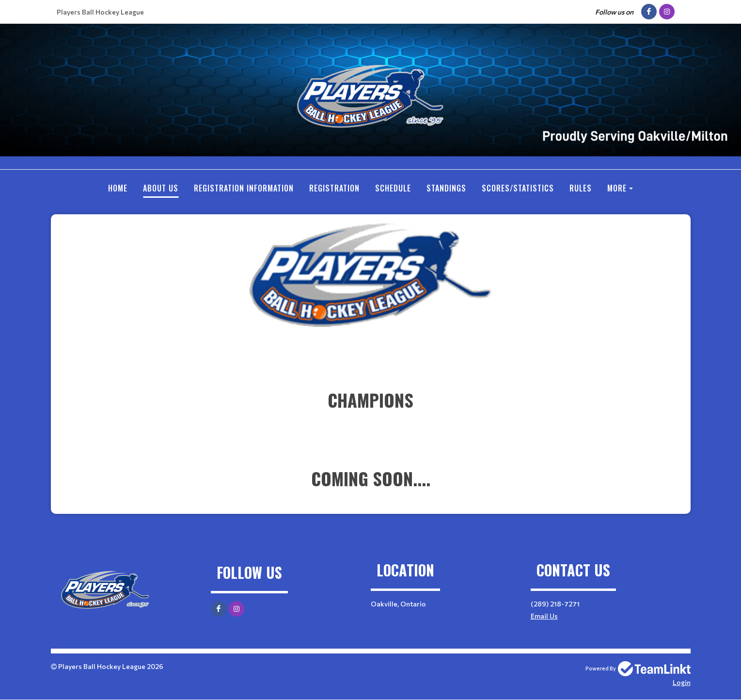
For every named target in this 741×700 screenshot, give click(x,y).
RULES (581, 188)
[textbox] (371, 357)
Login (682, 682)
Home (118, 188)
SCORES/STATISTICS (518, 188)
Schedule (393, 188)
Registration (334, 188)
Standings (446, 188)
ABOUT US (161, 188)
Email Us (544, 616)
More (617, 188)
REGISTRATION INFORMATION (244, 188)
